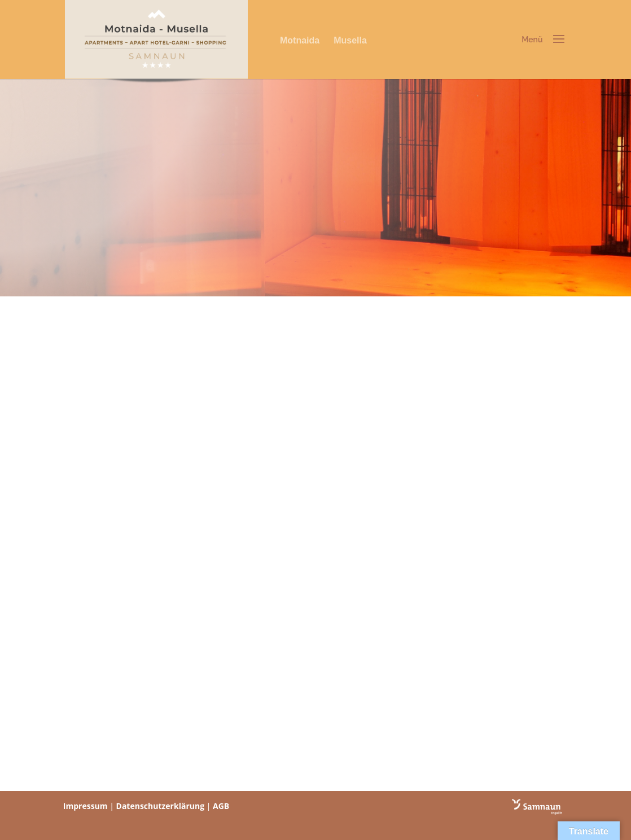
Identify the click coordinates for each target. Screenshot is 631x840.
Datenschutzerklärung (161, 806)
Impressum (86, 806)
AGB (221, 806)
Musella (350, 40)
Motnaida (300, 40)
